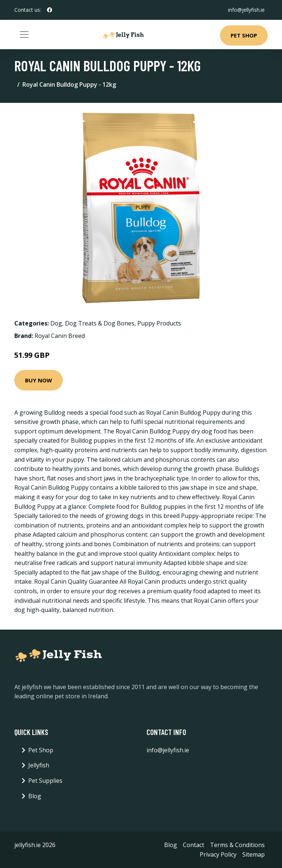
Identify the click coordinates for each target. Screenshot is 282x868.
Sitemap (254, 854)
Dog (56, 323)
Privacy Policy (218, 854)
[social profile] (50, 10)
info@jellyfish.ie (246, 10)
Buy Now (39, 380)
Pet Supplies (45, 781)
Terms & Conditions (237, 845)
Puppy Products (159, 323)
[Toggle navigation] (24, 35)
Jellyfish (39, 765)
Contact (194, 845)
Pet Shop (244, 35)
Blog (35, 796)
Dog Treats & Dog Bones (100, 323)
